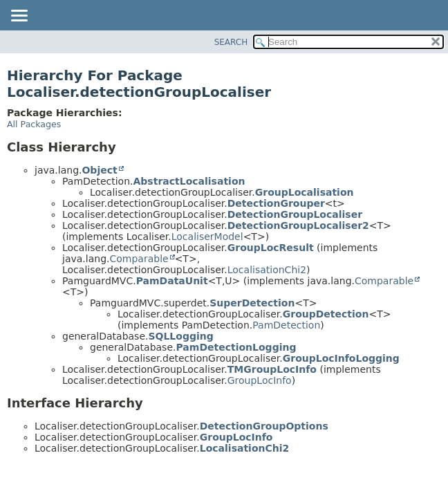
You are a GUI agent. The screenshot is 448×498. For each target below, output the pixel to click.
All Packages (34, 124)
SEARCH (231, 42)
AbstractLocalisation (189, 181)
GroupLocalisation (305, 192)
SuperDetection (252, 303)
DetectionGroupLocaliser (295, 214)
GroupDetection (326, 314)
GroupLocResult (271, 248)
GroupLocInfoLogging (341, 358)
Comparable (139, 259)
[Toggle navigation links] (19, 17)
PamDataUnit (172, 281)
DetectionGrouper (276, 203)
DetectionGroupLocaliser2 (298, 225)
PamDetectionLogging (236, 347)
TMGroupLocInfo (272, 369)
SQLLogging (180, 336)
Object (99, 170)
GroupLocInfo (260, 380)
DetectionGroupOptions (264, 426)
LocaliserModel (207, 237)
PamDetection (286, 325)
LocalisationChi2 (267, 270)
